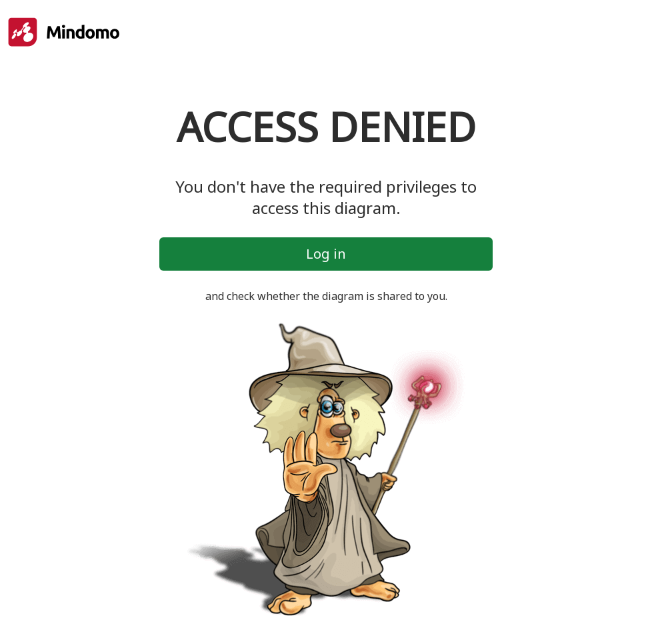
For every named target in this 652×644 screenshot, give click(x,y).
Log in (326, 254)
